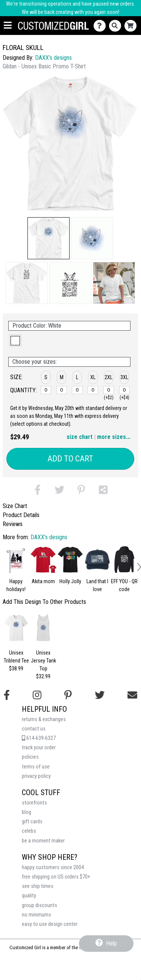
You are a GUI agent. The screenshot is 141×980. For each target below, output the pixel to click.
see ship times (38, 886)
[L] (77, 390)
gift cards (32, 822)
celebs (29, 831)
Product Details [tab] (21, 515)
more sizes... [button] (114, 437)
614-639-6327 (39, 738)
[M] (62, 390)
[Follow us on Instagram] (37, 695)
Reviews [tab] (13, 524)
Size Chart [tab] (15, 506)
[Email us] (132, 695)
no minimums (36, 915)
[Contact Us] (101, 26)
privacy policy (36, 776)
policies (30, 757)
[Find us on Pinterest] (68, 695)
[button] (49, 238)
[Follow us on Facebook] (7, 695)
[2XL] (109, 390)
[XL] (93, 390)
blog (27, 812)
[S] (46, 390)
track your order (39, 748)
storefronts (34, 803)
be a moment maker (43, 841)
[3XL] (124, 390)
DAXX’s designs (53, 58)
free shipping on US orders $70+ (56, 877)
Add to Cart (70, 459)
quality (29, 896)
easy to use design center (50, 924)
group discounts (39, 905)
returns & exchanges (44, 719)
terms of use (36, 767)
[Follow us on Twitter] (100, 695)
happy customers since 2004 (53, 867)
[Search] (117, 26)
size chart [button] (80, 437)
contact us (34, 729)
